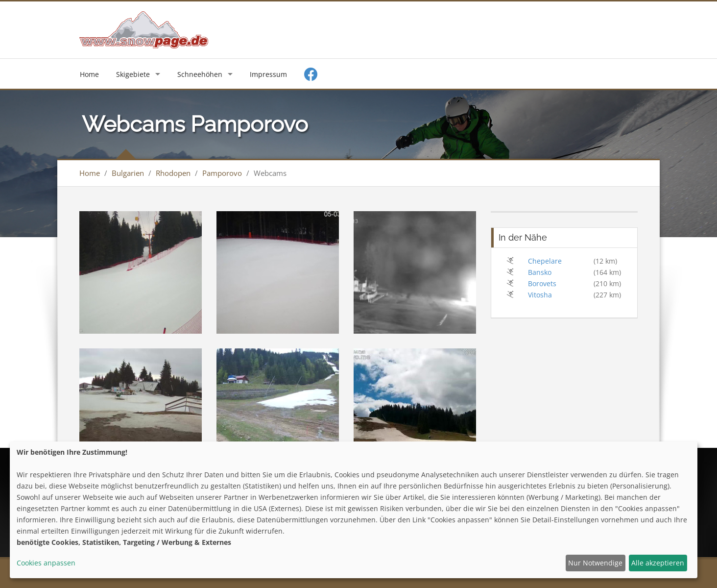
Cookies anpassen (46, 563)
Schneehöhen (200, 74)
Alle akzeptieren (658, 563)
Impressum (268, 74)
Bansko (540, 272)
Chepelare (545, 261)
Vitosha (540, 295)
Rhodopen (173, 173)
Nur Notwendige (595, 563)
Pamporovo (222, 173)
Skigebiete (133, 74)
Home (89, 74)
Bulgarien (128, 173)
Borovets (542, 283)
